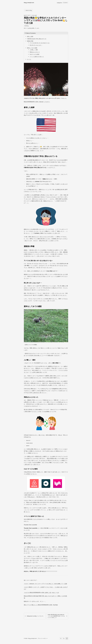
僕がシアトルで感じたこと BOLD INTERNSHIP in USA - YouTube (41, 605)
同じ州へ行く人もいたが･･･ (36, 45)
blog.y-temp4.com (32, 638)
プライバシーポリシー (43, 638)
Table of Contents (31, 33)
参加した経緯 (30, 36)
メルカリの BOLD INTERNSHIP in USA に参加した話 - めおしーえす (41, 593)
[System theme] (67, 638)
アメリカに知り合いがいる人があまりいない (40, 43)
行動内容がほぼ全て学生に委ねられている (37, 39)
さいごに (29, 59)
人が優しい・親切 (34, 50)
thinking (26, 26)
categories (59, 3)
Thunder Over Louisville (30, 525)
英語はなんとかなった (35, 52)
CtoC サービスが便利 (34, 54)
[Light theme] (61, 638)
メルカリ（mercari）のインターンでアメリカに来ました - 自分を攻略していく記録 (45, 584)
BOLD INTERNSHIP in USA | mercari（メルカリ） (37, 102)
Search (65, 3)
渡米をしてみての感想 (32, 48)
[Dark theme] (64, 638)
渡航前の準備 (30, 41)
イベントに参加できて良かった (37, 57)
